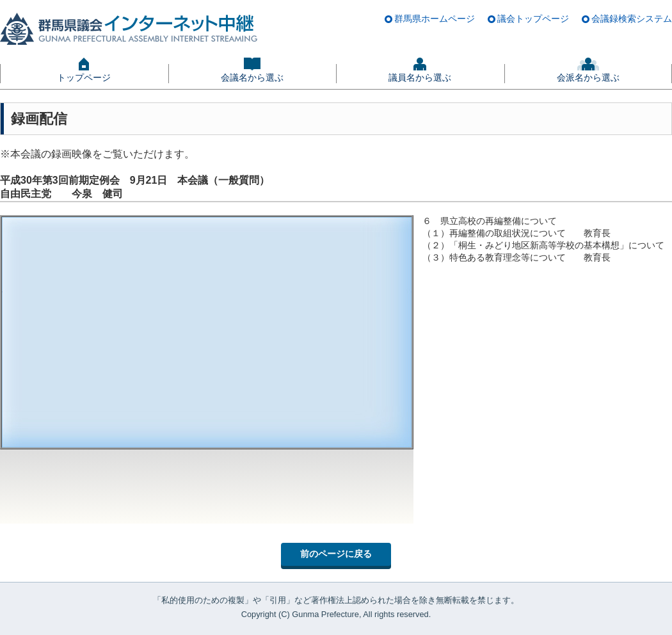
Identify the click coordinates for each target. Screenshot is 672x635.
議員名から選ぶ (420, 77)
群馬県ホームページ (435, 19)
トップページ (84, 77)
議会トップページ (533, 19)
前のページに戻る (336, 554)
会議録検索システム (632, 19)
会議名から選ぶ (252, 77)
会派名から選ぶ (588, 77)
